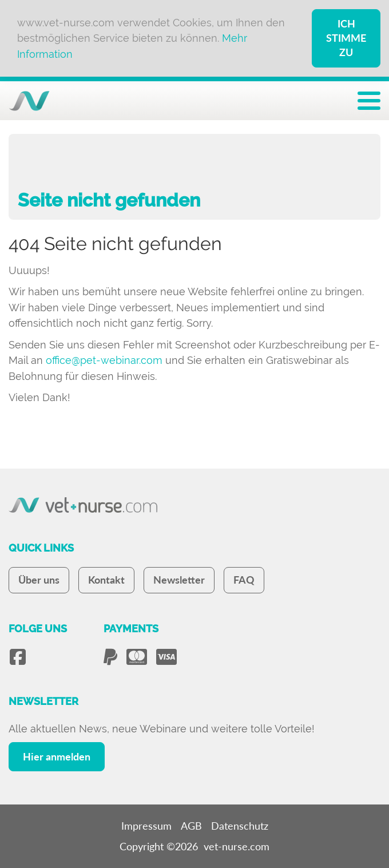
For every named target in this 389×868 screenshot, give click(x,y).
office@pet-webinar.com (104, 360)
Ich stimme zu (346, 38)
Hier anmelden (57, 756)
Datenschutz (240, 826)
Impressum (146, 826)
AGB (191, 826)
